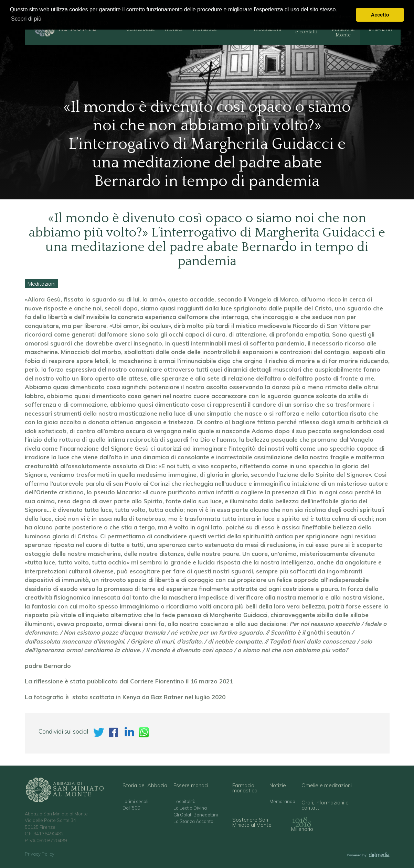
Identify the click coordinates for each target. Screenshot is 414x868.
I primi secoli (135, 801)
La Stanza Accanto (193, 821)
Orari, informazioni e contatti (325, 805)
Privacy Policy (40, 854)
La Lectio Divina (190, 808)
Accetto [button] (380, 15)
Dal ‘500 (131, 808)
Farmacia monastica (245, 788)
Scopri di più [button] (26, 19)
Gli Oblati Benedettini (196, 815)
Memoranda (282, 801)
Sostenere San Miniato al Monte (252, 822)
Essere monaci (191, 785)
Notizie (278, 785)
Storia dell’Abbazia (145, 785)
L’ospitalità (184, 801)
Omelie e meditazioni (327, 785)
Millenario (302, 829)
